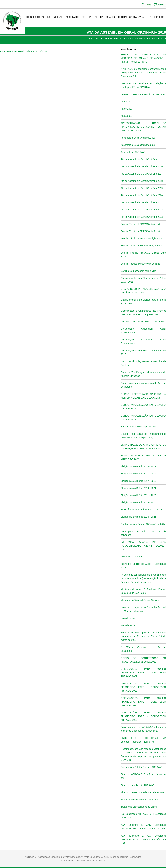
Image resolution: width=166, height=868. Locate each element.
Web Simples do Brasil (93, 861)
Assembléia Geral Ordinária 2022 (138, 145)
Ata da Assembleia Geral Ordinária (139, 159)
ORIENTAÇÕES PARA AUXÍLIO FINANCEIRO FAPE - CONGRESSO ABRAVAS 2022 (143, 673)
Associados (73, 17)
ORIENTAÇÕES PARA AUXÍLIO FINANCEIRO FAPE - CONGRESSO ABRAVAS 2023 (143, 687)
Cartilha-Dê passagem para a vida (139, 271)
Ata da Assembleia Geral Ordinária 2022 (142, 210)
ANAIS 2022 (127, 102)
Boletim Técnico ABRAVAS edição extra (141, 224)
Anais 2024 (127, 116)
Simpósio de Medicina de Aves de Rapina (142, 792)
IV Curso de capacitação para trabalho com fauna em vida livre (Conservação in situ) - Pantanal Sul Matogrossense (143, 578)
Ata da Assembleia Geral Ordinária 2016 (142, 166)
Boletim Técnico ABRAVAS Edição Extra (142, 238)
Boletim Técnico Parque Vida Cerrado (140, 264)
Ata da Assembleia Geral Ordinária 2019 (142, 188)
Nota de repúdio (129, 625)
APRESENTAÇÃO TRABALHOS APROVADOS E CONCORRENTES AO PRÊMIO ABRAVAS (143, 127)
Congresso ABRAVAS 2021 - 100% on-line (143, 322)
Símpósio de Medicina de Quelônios (140, 800)
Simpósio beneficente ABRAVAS (138, 785)
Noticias (118, 39)
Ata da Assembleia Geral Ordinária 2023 (142, 217)
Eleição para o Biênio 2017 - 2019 (138, 474)
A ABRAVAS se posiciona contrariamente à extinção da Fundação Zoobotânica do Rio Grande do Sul (143, 73)
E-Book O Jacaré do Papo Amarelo (139, 427)
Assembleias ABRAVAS (133, 152)
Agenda (99, 17)
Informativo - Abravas (132, 557)
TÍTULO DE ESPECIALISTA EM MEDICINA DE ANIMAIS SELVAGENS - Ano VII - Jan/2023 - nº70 (143, 58)
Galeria (87, 17)
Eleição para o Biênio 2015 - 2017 (138, 466)
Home (108, 39)
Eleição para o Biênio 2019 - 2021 (138, 488)
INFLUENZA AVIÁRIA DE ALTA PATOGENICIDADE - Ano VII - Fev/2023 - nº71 (143, 546)
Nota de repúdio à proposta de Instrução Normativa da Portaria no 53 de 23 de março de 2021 (143, 636)
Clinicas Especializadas (132, 17)
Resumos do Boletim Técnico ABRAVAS (142, 767)
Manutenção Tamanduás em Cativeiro (141, 600)
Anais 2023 (127, 109)
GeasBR (111, 17)
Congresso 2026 (35, 17)
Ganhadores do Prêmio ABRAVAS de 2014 (143, 524)
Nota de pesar (128, 618)
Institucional (55, 17)
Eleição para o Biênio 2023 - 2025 (138, 502)
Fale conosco (156, 17)
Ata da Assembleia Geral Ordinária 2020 (142, 195)
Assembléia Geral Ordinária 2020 (138, 138)
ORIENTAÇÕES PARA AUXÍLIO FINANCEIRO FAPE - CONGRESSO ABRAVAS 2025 (143, 716)
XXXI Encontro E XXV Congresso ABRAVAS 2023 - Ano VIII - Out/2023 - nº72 (143, 839)
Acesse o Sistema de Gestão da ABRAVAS (143, 94)
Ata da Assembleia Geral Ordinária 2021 (142, 202)
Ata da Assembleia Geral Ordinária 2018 (145, 39)
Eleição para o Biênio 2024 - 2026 (138, 517)
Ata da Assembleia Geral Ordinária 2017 (142, 174)
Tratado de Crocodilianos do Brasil (139, 807)
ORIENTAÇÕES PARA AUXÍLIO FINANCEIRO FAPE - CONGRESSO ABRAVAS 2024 (143, 702)
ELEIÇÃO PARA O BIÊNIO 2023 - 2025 (141, 510)
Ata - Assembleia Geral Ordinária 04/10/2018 (23, 51)
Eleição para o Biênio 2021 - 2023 (138, 495)
